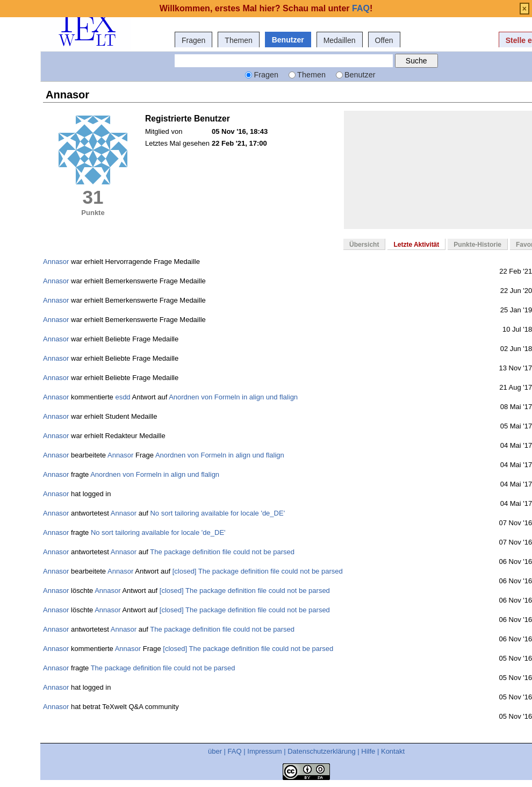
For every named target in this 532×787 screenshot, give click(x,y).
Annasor (56, 262)
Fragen (193, 40)
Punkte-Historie (477, 245)
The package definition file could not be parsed (222, 552)
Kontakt (393, 751)
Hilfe (368, 751)
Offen (384, 40)
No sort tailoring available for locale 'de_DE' (217, 513)
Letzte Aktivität (416, 245)
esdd (123, 397)
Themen (238, 40)
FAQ (235, 751)
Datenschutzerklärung (321, 751)
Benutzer (288, 40)
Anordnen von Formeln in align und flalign (233, 397)
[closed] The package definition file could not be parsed (258, 571)
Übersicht (364, 245)
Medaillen (340, 40)
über (215, 751)
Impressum (264, 751)
